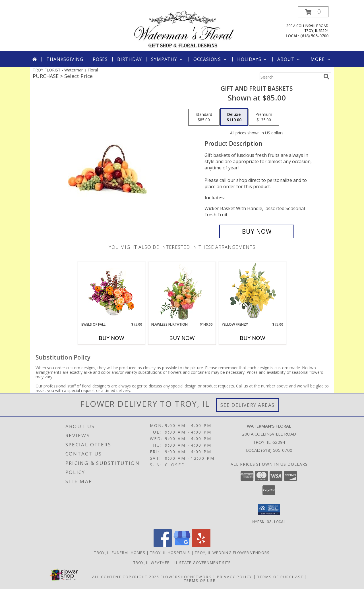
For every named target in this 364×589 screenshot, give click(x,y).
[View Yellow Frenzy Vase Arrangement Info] (253, 292)
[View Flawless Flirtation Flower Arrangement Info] (182, 292)
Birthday (129, 59)
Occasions (211, 59)
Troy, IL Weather (152, 562)
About (289, 59)
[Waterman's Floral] (184, 29)
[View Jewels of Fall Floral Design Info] (112, 292)
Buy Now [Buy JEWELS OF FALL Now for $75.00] (111, 338)
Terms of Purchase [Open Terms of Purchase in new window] (280, 576)
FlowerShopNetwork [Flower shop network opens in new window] (186, 576)
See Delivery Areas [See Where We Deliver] (248, 405)
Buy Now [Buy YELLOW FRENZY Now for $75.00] (253, 338)
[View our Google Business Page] (182, 545)
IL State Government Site (203, 562)
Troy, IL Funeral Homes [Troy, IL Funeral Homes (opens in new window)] (120, 552)
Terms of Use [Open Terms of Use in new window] (200, 580)
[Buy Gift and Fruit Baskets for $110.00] (257, 231)
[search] (326, 77)
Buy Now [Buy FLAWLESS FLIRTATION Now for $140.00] (182, 338)
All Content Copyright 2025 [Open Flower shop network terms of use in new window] (126, 576)
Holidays (253, 59)
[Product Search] (290, 77)
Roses (100, 59)
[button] (313, 12)
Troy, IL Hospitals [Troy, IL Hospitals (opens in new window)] (170, 552)
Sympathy (167, 59)
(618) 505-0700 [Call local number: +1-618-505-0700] (314, 36)
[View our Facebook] (163, 545)
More (321, 59)
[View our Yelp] (201, 545)
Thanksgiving (65, 59)
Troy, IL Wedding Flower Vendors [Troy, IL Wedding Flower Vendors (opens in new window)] (232, 552)
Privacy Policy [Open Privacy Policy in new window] (234, 576)
